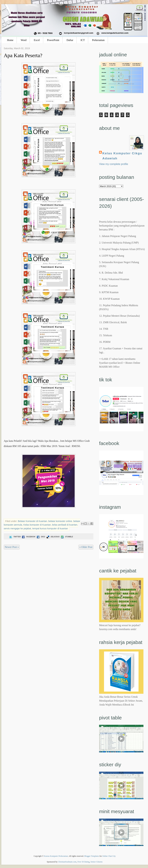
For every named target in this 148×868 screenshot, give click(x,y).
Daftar (70, 40)
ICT (83, 40)
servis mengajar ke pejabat (17, 528)
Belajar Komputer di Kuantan (33, 521)
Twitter (15, 537)
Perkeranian (98, 40)
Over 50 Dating (84, 862)
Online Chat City (109, 856)
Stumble (67, 537)
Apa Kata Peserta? (23, 55)
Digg (41, 537)
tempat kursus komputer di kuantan (50, 528)
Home (10, 40)
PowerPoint (53, 40)
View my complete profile (114, 164)
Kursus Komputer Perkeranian (56, 856)
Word (24, 40)
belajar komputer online (60, 521)
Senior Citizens (96, 862)
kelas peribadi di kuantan (65, 525)
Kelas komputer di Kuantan (37, 525)
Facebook (28, 537)
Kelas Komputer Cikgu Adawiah (122, 156)
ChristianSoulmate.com (67, 862)
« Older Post (86, 547)
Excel (37, 40)
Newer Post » (12, 547)
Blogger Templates (92, 856)
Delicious (53, 537)
